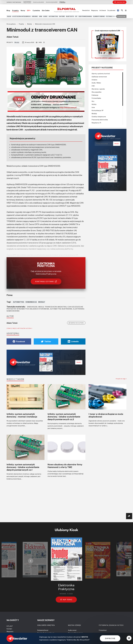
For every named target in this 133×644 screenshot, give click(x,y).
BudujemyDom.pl (43, 630)
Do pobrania (111, 10)
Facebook (19, 341)
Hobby (94, 104)
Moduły (30, 24)
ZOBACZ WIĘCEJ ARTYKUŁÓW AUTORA (19, 328)
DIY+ (29, 10)
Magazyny (95, 10)
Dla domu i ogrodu (98, 89)
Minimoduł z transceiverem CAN (45, 24)
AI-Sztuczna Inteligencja (21, 16)
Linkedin (73, 341)
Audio (45, 16)
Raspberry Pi (96, 123)
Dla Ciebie (46, 10)
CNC (93, 86)
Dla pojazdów (97, 92)
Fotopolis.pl (103, 630)
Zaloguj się (120, 2)
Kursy (23, 10)
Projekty (15, 10)
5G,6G (9, 16)
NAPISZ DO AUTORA (76, 323)
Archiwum (103, 10)
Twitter (46, 341)
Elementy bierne (99, 16)
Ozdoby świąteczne (99, 117)
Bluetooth (70, 16)
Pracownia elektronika (100, 120)
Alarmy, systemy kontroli (101, 74)
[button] (31, 561)
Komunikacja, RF (98, 110)
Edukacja (95, 95)
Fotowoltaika (111, 16)
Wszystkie (121, 16)
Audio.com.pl (72, 630)
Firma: (10, 295)
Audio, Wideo (96, 83)
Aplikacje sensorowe (99, 77)
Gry (93, 101)
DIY (76, 16)
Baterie (62, 16)
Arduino (35, 16)
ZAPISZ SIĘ (110, 638)
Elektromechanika (85, 16)
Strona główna (11, 24)
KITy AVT (10, 626)
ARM (41, 16)
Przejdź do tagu (121, 379)
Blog (8, 10)
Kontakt (9, 629)
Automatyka (53, 16)
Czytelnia (36, 10)
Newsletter (86, 10)
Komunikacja (31, 302)
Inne (93, 107)
